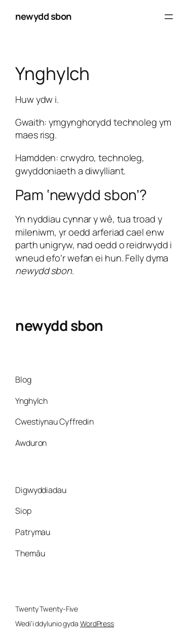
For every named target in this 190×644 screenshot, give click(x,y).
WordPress (97, 623)
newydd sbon (43, 16)
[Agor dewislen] (169, 17)
